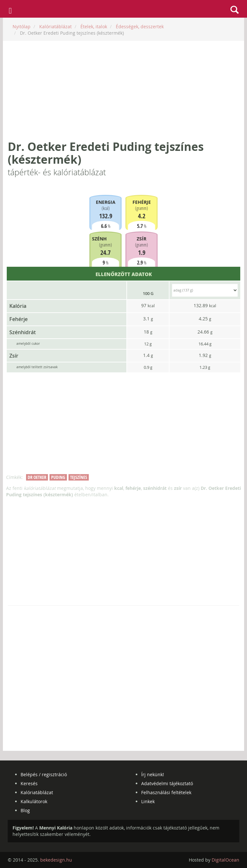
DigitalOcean (225, 860)
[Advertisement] (123, 91)
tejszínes (79, 477)
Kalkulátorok (34, 801)
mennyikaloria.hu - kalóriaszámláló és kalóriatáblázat (124, 9)
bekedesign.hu (56, 860)
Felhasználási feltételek (166, 792)
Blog (25, 810)
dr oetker (37, 477)
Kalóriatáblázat (37, 792)
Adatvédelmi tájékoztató (167, 783)
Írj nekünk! (153, 774)
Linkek (148, 801)
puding (58, 477)
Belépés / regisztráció (44, 774)
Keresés (29, 783)
